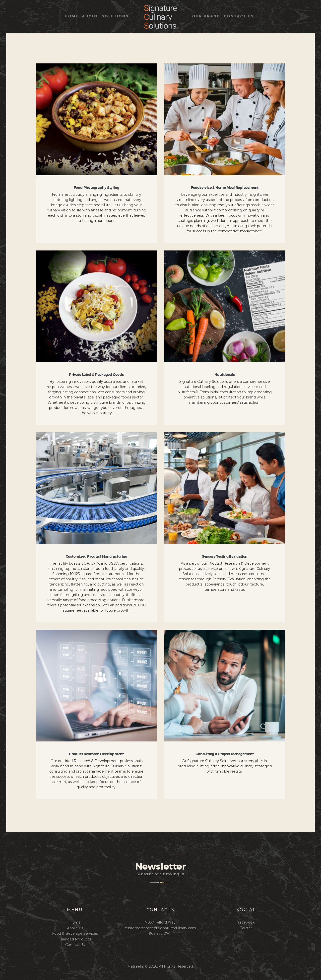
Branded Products (75, 939)
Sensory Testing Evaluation (225, 557)
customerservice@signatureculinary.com (160, 928)
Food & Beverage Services (75, 933)
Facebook (246, 922)
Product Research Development (96, 754)
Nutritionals (225, 375)
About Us (75, 928)
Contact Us (75, 945)
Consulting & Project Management (225, 754)
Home (75, 922)
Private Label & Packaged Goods (96, 375)
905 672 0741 (160, 933)
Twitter (246, 928)
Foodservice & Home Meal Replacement (225, 188)
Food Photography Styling (96, 188)
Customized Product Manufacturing (96, 557)
